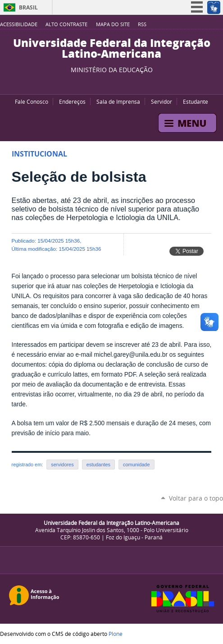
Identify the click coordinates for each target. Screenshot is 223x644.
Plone (116, 634)
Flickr (118, 83)
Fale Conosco (32, 101)
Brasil (28, 7)
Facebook (107, 83)
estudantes (98, 465)
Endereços (72, 101)
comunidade (136, 465)
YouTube (96, 83)
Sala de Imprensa (118, 101)
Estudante (196, 101)
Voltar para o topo (196, 498)
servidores (62, 465)
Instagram (130, 83)
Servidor (162, 101)
